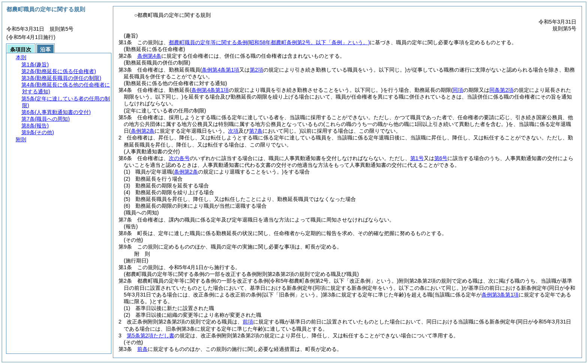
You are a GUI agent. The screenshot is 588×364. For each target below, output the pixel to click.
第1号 (417, 158)
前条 (142, 349)
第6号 (441, 158)
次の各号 (179, 158)
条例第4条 (149, 56)
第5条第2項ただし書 (151, 336)
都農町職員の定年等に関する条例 (269, 42)
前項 (248, 322)
